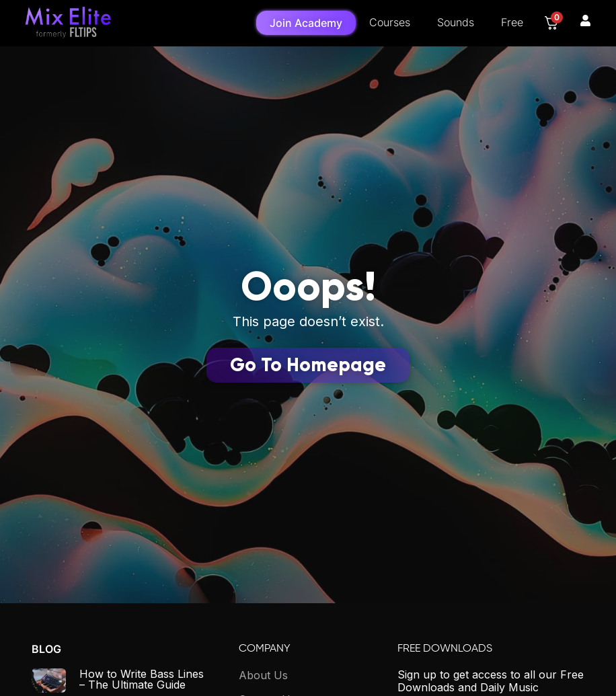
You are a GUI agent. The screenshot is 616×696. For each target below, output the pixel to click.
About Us (263, 675)
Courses (390, 22)
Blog (46, 649)
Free (512, 22)
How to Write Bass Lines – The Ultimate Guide (142, 679)
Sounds (456, 22)
